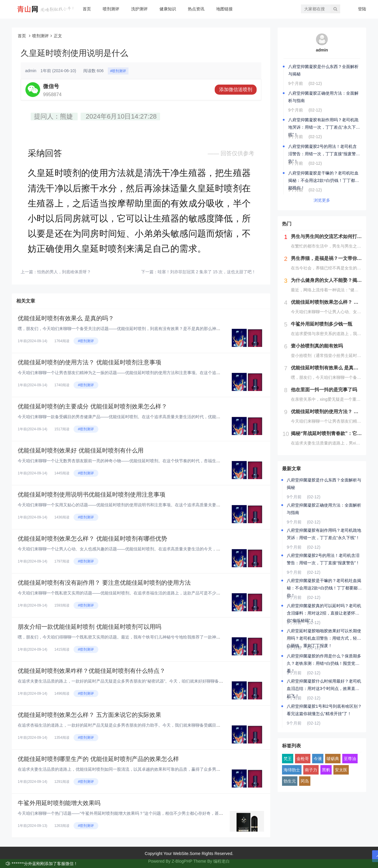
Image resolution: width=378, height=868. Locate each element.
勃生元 (290, 781)
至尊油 (350, 759)
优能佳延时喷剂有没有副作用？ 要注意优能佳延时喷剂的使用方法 (104, 583)
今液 (318, 759)
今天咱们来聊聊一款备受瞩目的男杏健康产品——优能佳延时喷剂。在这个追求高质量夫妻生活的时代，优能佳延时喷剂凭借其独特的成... (144, 417)
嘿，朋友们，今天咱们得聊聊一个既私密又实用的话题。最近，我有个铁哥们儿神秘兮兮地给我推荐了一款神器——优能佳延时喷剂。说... (144, 637)
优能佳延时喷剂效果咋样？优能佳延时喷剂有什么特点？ (92, 671)
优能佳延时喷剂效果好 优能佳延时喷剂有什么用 (81, 450)
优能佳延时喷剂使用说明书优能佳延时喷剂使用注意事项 (92, 494)
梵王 (288, 759)
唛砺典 (333, 759)
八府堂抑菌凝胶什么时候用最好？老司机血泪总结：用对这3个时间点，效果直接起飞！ (324, 686)
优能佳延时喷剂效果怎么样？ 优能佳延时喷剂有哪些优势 (92, 539)
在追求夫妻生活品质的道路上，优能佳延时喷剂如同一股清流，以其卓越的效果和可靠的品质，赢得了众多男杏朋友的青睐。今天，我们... (144, 769)
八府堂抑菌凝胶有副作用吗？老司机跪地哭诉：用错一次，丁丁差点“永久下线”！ (323, 124)
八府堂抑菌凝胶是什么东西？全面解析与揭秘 (323, 70)
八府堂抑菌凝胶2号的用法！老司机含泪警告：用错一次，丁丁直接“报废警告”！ (322, 151)
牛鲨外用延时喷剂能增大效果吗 (59, 803)
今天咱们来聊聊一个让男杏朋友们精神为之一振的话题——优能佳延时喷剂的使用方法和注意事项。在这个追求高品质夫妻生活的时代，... (144, 373)
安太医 (341, 770)
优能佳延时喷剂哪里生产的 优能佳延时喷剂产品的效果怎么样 (98, 759)
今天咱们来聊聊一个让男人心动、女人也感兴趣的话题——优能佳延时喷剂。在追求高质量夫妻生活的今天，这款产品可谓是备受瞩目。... (144, 549)
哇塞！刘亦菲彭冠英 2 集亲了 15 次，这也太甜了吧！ (207, 272)
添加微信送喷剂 (236, 89)
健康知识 (168, 9)
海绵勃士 (292, 770)
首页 (87, 9)
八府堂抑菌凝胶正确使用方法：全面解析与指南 (323, 97)
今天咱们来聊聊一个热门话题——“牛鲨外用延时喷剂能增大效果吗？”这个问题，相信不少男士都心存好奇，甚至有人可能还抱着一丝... (141, 813)
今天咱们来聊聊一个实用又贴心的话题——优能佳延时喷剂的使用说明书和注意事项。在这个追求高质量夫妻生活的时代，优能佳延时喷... (144, 505)
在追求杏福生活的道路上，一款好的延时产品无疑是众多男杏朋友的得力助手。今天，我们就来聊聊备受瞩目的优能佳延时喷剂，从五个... (144, 725)
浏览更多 (322, 200)
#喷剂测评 (118, 71)
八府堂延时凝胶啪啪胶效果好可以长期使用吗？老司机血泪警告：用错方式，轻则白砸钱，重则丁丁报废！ (324, 635)
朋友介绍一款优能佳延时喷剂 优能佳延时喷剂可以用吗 (89, 627)
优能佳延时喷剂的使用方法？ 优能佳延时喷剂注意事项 (89, 362)
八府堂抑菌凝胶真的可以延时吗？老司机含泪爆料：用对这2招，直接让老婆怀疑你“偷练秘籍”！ (324, 610)
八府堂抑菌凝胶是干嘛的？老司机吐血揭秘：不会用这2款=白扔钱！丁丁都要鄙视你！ (324, 177)
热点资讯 (196, 9)
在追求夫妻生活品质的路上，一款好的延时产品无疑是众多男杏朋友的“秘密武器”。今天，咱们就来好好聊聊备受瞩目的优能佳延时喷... (141, 681)
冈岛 (305, 781)
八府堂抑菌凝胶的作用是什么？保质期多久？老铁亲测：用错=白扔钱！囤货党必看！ (324, 660)
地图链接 (224, 9)
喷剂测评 (111, 9)
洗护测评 (139, 9)
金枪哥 (303, 759)
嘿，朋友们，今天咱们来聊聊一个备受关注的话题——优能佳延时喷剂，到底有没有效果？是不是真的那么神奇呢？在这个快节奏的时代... (144, 329)
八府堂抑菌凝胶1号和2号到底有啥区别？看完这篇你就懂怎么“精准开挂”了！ (324, 710)
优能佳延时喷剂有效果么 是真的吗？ (66, 318)
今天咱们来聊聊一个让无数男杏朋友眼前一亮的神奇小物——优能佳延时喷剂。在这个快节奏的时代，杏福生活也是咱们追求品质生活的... (144, 461)
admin (322, 50)
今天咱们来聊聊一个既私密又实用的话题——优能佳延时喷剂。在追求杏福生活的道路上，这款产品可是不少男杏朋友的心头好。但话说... (144, 593)
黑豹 (326, 770)
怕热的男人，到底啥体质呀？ (64, 272)
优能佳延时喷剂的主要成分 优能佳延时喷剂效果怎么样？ (92, 406)
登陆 (362, 9)
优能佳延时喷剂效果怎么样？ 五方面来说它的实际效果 (89, 715)
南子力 (311, 770)
